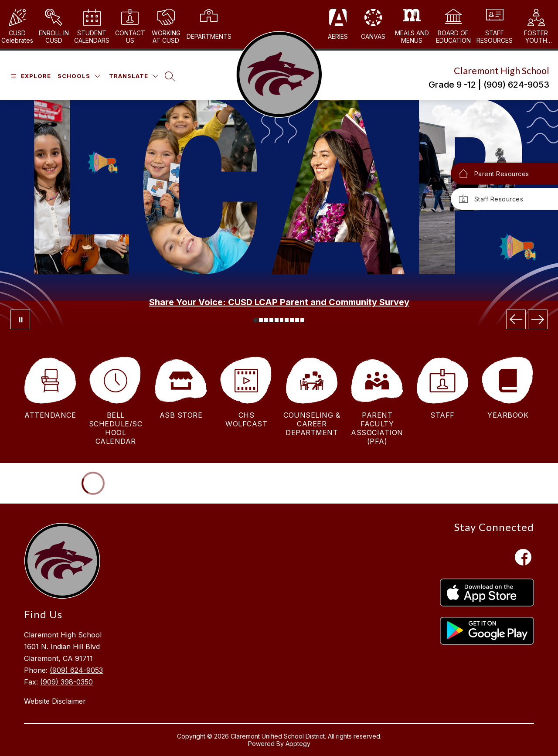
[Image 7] (287, 320)
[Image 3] (266, 320)
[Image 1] (256, 320)
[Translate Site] (134, 76)
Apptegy (298, 744)
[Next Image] (538, 319)
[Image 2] (261, 320)
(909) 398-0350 (66, 682)
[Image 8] (292, 320)
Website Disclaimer (55, 701)
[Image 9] (297, 320)
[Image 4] (271, 320)
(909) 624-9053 (76, 670)
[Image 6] (282, 320)
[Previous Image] (516, 319)
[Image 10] (302, 320)
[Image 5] (277, 320)
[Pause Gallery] (20, 319)
